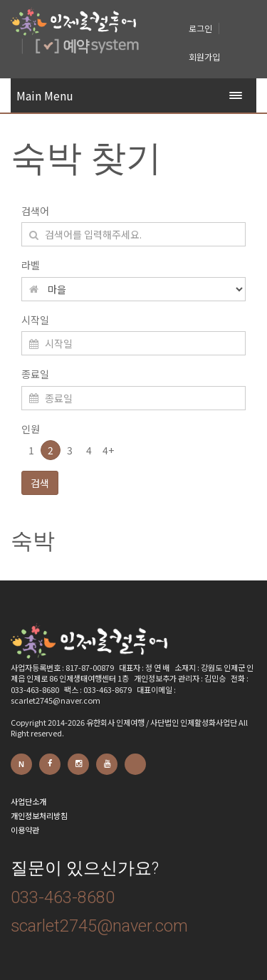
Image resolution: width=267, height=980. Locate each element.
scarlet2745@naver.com (99, 926)
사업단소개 (28, 801)
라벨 (31, 265)
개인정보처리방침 (39, 815)
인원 (31, 429)
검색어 (35, 211)
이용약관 (25, 830)
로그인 (200, 28)
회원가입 (204, 57)
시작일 (35, 320)
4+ (108, 450)
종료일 (35, 374)
